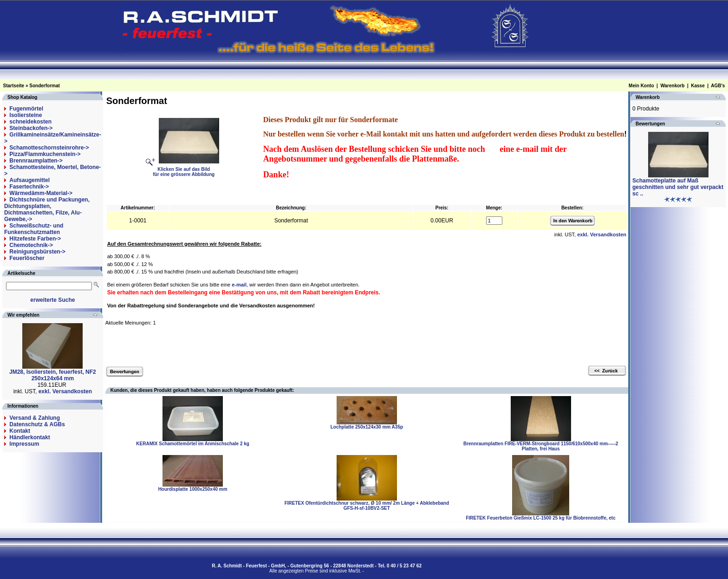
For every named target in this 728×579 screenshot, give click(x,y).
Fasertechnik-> (29, 187)
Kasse (698, 86)
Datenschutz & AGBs (37, 424)
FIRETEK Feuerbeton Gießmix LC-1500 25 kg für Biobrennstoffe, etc (540, 518)
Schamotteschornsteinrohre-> (49, 148)
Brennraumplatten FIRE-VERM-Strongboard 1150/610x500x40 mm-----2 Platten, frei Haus (541, 446)
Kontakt (20, 431)
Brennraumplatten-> (36, 161)
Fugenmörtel (26, 109)
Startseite (14, 86)
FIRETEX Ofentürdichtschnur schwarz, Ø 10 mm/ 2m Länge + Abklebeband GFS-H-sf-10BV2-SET (367, 506)
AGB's (718, 86)
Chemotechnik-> (31, 245)
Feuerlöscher (27, 258)
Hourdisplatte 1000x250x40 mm (193, 489)
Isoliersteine (26, 115)
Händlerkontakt (29, 437)
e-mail (239, 285)
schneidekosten (30, 122)
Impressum (24, 444)
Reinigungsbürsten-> (37, 252)
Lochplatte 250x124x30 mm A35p (367, 427)
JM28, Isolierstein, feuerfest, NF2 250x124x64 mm (53, 375)
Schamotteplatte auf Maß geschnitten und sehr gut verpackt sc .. (678, 187)
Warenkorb (672, 86)
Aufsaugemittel (29, 180)
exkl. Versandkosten (65, 391)
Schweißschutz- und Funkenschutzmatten (34, 229)
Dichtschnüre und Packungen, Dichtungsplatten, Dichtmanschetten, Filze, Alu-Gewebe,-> (47, 209)
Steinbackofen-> (31, 128)
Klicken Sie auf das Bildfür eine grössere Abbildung (186, 169)
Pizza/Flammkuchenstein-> (45, 154)
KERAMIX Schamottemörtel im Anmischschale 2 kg (193, 444)
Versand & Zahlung (35, 418)
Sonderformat (45, 86)
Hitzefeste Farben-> (35, 239)
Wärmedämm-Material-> (41, 193)
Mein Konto (641, 86)
